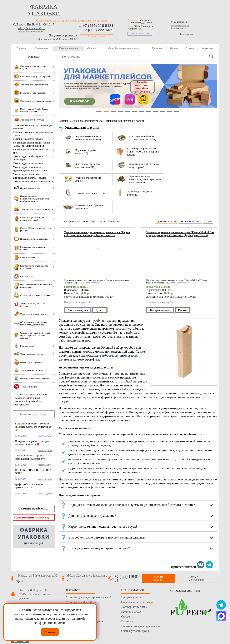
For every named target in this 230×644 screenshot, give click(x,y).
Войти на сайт (177, 28)
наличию (115, 221)
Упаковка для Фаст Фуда (87, 121)
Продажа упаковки (133, 597)
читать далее (45, 436)
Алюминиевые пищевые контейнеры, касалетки (33, 127)
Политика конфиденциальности (141, 626)
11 (170, 111)
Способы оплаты (185, 591)
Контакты (207, 48)
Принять (50, 632)
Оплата (174, 48)
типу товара (89, 221)
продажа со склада (167, 221)
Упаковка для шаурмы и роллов (30, 178)
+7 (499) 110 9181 (98, 26)
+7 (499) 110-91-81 (127, 578)
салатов (64, 359)
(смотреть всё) (39, 415)
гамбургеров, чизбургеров (119, 355)
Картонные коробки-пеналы (28, 139)
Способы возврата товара (137, 602)
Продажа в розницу (63, 35)
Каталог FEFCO (131, 612)
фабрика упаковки (44, 10)
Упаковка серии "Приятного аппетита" (33, 182)
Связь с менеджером (140, 34)
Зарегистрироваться (180, 26)
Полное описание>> (92, 283)
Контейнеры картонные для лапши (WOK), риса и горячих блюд (31, 144)
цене (103, 221)
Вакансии (127, 621)
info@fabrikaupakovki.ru (31, 32)
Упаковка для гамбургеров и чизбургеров (28, 158)
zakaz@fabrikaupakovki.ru (31, 28)
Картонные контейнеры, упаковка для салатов (33, 134)
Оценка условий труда (135, 631)
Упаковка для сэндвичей (26, 174)
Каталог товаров (68, 48)
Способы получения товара (124, 48)
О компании (41, 48)
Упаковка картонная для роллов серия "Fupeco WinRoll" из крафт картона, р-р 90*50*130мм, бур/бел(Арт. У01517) (180, 234)
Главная (21, 48)
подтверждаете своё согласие (68, 614)
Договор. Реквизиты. (134, 607)
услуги (208, 221)
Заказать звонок (97, 36)
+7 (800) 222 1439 (98, 30)
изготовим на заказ (190, 221)
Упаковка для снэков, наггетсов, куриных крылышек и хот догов (30, 169)
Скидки (92, 48)
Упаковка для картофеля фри (28, 163)
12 (177, 111)
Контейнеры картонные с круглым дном (31, 151)
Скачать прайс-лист (34, 508)
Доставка (157, 48)
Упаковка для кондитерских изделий (89, 597)
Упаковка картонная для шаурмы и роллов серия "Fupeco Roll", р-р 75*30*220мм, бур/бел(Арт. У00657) (97, 234)
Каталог (34, 57)
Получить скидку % (77, 302)
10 (163, 111)
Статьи (190, 48)
